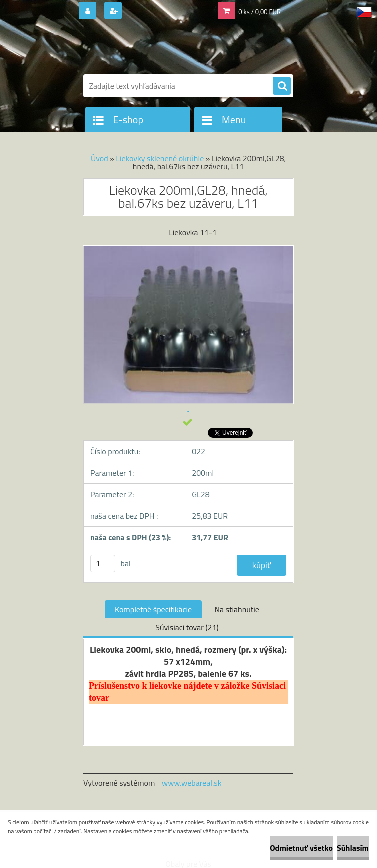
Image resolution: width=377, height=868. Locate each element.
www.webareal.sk (192, 783)
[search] (282, 86)
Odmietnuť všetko (301, 848)
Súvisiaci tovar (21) (187, 627)
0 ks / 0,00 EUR (260, 12)
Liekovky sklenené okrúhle (160, 158)
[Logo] (152, 48)
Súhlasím (353, 848)
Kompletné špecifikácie (153, 609)
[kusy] (103, 564)
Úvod (100, 158)
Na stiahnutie (237, 609)
